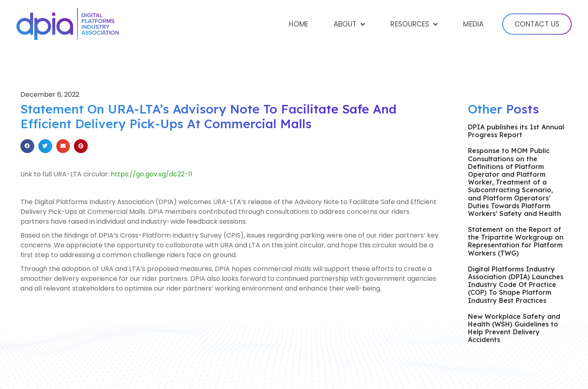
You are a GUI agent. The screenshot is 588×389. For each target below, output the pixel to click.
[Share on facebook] (27, 146)
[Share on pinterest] (81, 146)
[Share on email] (63, 146)
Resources (414, 24)
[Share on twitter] (45, 146)
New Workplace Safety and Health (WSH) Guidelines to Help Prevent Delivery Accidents (514, 328)
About (350, 24)
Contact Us (537, 24)
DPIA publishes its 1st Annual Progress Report (516, 131)
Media (473, 24)
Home (298, 24)
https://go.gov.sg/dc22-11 (151, 174)
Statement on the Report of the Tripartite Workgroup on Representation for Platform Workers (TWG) (516, 241)
